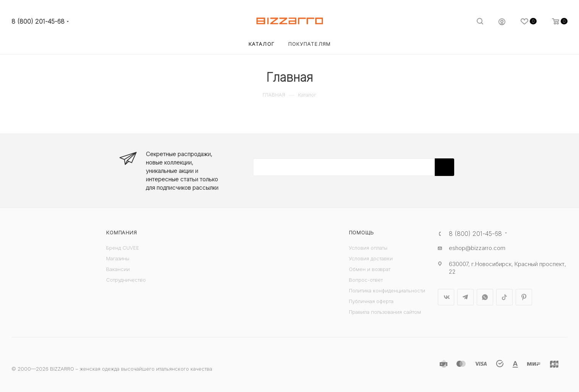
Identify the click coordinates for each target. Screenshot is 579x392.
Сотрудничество (126, 280)
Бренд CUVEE (123, 248)
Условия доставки (371, 258)
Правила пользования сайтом (385, 312)
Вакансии (118, 269)
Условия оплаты (368, 248)
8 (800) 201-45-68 (38, 22)
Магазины (118, 258)
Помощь (361, 232)
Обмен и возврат (370, 269)
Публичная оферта (371, 301)
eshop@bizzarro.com (477, 248)
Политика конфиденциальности (387, 290)
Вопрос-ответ (366, 280)
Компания (121, 232)
